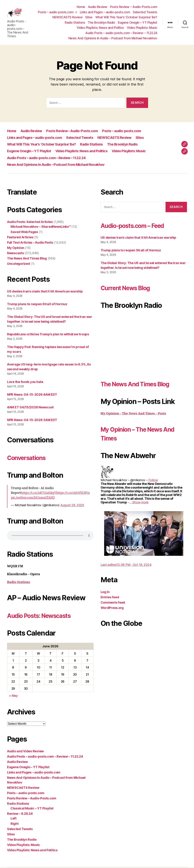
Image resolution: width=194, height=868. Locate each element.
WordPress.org (112, 608)
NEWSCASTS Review (67, 18)
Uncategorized (18, 264)
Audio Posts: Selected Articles (30, 222)
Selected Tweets (145, 12)
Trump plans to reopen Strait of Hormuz (37, 305)
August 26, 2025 (72, 506)
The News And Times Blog (27, 259)
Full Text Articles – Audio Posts (30, 243)
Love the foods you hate (25, 382)
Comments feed (113, 603)
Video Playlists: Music (142, 28)
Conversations (30, 458)
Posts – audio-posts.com (56, 12)
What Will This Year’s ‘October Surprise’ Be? (126, 18)
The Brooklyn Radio (101, 23)
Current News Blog (131, 288)
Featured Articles (20, 238)
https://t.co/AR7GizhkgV (39, 493)
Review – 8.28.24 (20, 814)
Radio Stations (75, 23)
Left (14, 819)
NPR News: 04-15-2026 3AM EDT (32, 420)
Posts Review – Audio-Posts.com (134, 7)
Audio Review (98, 7)
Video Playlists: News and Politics (100, 28)
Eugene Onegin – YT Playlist (138, 23)
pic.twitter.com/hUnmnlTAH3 (33, 498)
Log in (105, 593)
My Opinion (16, 248)
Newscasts (15, 254)
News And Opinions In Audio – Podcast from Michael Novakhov (113, 38)
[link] (153, 481)
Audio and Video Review (25, 752)
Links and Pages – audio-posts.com (105, 12)
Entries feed (110, 598)
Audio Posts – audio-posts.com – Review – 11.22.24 (121, 33)
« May (13, 696)
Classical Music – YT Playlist (32, 809)
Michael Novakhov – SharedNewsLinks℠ (41, 227)
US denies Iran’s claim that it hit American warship (45, 292)
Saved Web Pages (24, 232)
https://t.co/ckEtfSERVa (73, 493)
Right (15, 824)
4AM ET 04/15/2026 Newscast (30, 408)
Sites (89, 18)
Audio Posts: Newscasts (46, 616)
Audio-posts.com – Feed (139, 226)
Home (81, 7)
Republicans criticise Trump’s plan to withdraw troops (48, 335)
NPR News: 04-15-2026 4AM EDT (32, 395)
